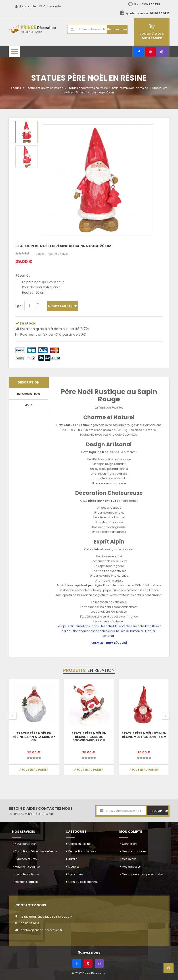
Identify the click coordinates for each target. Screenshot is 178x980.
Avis (29, 405)
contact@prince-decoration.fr (41, 930)
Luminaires (76, 874)
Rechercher (117, 29)
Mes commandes (134, 851)
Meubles (74, 867)
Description (29, 382)
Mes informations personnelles (143, 874)
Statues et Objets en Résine (45, 88)
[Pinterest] (150, 52)
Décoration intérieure (82, 851)
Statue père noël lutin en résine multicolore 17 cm (144, 735)
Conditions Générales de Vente (36, 851)
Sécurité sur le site (27, 874)
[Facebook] (139, 52)
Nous (147, 4)
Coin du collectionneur (84, 882)
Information (29, 394)
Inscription (159, 811)
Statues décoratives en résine (88, 88)
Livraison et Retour (27, 859)
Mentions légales (26, 882)
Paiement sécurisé (27, 867)
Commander (50, 6)
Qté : (19, 306)
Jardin (73, 859)
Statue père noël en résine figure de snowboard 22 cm (89, 737)
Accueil (16, 88)
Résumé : (23, 276)
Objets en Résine (79, 844)
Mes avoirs (129, 859)
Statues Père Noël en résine (130, 88)
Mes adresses (131, 867)
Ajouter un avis (58, 254)
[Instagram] (162, 52)
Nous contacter (25, 844)
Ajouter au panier (62, 306)
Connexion (129, 844)
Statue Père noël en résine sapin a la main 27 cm (34, 737)
